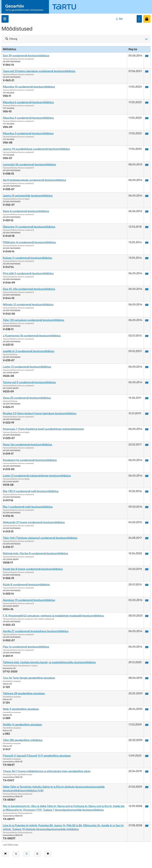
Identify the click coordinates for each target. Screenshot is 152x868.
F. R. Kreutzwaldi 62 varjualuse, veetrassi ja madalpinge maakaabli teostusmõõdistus (53, 616)
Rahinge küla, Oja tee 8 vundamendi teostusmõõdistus (35, 553)
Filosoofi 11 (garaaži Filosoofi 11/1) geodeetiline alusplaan (37, 756)
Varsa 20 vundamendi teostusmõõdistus (27, 398)
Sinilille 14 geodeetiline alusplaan (22, 725)
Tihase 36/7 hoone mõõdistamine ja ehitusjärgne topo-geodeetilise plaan (47, 771)
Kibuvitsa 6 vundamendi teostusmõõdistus (28, 102)
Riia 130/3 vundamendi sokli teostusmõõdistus (31, 491)
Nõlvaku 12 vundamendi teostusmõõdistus (28, 304)
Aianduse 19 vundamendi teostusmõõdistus (29, 600)
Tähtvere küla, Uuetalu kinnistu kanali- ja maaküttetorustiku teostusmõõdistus (49, 662)
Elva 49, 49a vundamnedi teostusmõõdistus (29, 289)
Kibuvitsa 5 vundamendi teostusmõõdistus (28, 118)
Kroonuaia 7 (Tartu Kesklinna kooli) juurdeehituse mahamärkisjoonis (43, 429)
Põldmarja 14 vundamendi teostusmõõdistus (29, 242)
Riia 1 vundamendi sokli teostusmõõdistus (28, 507)
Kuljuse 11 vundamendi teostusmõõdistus (27, 258)
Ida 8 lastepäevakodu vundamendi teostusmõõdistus (34, 180)
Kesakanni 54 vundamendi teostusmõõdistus (30, 460)
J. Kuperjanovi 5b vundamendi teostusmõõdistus (32, 336)
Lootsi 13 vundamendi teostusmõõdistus (27, 367)
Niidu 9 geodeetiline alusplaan (21, 709)
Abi (119, 19)
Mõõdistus (9, 49)
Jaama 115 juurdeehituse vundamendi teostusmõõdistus (36, 149)
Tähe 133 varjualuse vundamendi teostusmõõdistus (34, 320)
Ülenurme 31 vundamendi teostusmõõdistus (29, 227)
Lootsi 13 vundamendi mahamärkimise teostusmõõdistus (37, 476)
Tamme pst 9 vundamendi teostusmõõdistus (29, 382)
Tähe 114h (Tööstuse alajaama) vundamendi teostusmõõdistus (40, 538)
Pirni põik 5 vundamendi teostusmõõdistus (28, 273)
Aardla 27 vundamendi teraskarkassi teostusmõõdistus (36, 631)
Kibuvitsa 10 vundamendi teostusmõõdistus (29, 87)
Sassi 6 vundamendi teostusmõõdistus (26, 211)
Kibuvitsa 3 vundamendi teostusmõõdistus (28, 133)
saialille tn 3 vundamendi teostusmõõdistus (29, 351)
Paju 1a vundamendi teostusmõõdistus (26, 647)
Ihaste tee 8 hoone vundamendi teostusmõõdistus (33, 569)
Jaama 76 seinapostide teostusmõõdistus (28, 196)
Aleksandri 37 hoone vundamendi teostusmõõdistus (34, 522)
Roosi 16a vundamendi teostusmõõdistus (27, 444)
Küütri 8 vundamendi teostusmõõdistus (26, 585)
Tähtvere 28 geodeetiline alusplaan (24, 693)
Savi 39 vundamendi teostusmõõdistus (26, 56)
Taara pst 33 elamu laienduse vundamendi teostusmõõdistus (39, 71)
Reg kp (133, 49)
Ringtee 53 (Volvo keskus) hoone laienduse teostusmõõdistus (40, 413)
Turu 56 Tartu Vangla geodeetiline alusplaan (29, 678)
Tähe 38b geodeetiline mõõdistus (23, 740)
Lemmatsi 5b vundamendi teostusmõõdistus (29, 164)
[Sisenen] (147, 19)
